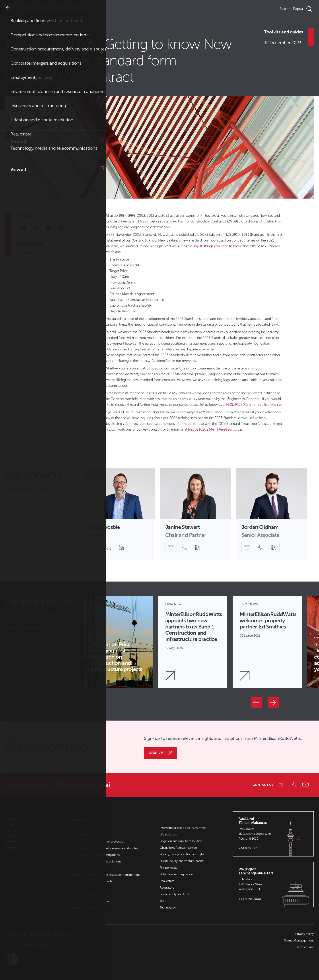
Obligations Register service (178, 848)
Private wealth (169, 868)
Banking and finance (86, 828)
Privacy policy (304, 934)
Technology (168, 908)
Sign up (161, 753)
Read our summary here (44, 253)
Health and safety (84, 895)
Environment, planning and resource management (106, 875)
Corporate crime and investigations (96, 855)
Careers (11, 842)
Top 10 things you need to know (218, 246)
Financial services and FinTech (92, 881)
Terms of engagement (299, 940)
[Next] (273, 702)
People (11, 830)
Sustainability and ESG (174, 894)
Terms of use (305, 947)
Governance (81, 888)
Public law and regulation (176, 874)
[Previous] (257, 702)
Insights (22, 30)
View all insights (26, 628)
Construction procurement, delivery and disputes (105, 848)
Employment (81, 868)
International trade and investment (183, 828)
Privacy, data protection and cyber (183, 854)
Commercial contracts (88, 835)
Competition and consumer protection (99, 842)
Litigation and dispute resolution (181, 841)
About (10, 836)
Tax (162, 901)
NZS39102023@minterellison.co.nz (253, 405)
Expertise (13, 819)
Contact (12, 848)
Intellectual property (86, 908)
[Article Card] (118, 642)
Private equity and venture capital (182, 861)
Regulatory (167, 888)
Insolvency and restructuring (91, 901)
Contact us (267, 785)
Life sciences (168, 834)
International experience (89, 915)
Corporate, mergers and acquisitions (97, 861)
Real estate (167, 881)
